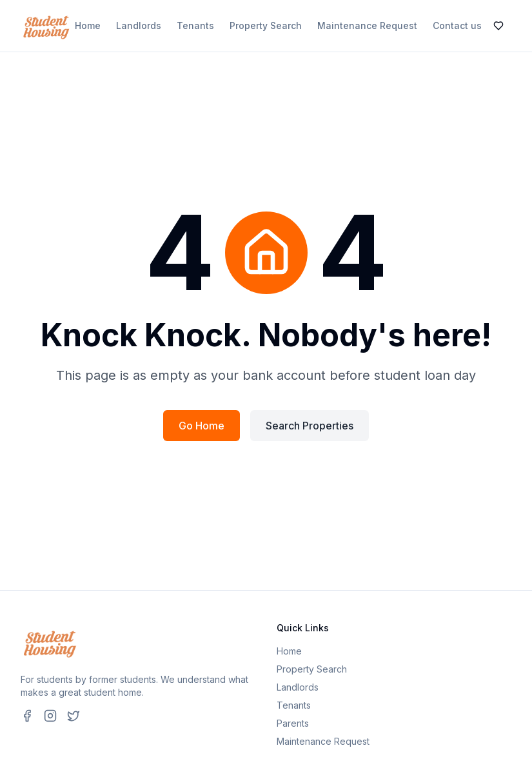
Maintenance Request (367, 25)
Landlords (139, 25)
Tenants (195, 25)
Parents (293, 723)
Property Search (266, 25)
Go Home (202, 426)
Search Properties (310, 426)
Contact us (457, 25)
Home (88, 25)
